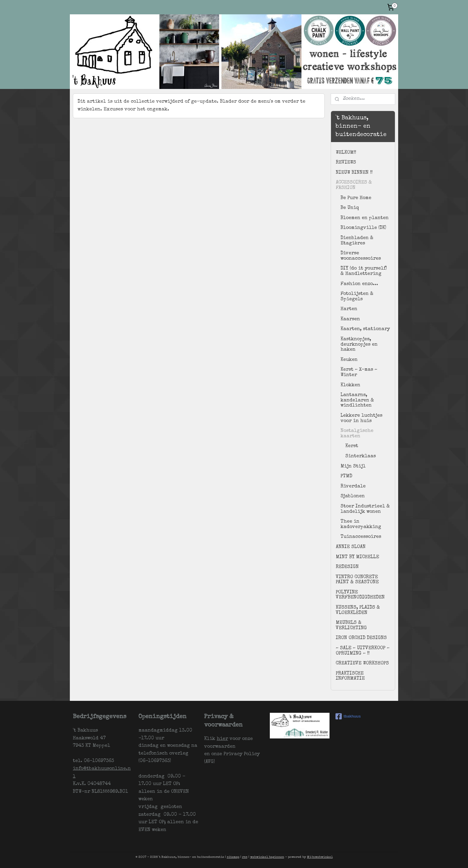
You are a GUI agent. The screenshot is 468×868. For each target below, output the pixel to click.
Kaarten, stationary (365, 329)
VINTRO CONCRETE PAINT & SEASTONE (357, 580)
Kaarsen (350, 319)
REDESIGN (347, 567)
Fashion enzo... (359, 284)
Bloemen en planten (365, 218)
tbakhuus (348, 716)
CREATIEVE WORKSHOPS (362, 664)
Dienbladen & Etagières (357, 241)
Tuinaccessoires (361, 537)
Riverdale (353, 487)
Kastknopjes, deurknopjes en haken (359, 345)
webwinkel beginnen (267, 857)
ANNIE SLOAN (351, 547)
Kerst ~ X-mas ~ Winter (359, 373)
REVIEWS (346, 163)
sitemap (233, 857)
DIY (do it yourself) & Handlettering (364, 271)
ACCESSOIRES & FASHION (354, 185)
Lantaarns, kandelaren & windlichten (357, 400)
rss (245, 857)
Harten (349, 309)
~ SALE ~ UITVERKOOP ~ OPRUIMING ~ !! (363, 651)
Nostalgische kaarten (357, 434)
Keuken (349, 360)
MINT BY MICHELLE (357, 557)
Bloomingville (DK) (363, 228)
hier (222, 739)
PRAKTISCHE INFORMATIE (350, 676)
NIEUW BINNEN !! (354, 173)
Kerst (352, 446)
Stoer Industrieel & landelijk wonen (365, 509)
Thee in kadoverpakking (361, 524)
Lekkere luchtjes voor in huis (361, 418)
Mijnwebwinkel (320, 857)
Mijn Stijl (353, 467)
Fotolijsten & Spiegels (357, 297)
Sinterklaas (361, 456)
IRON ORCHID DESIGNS (361, 638)
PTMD (346, 476)
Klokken (350, 385)
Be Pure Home (356, 198)
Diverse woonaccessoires (361, 256)
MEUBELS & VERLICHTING (351, 626)
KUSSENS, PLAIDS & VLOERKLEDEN (358, 610)
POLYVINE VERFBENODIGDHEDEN (360, 595)
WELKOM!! (346, 153)
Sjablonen (353, 496)
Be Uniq (350, 208)
